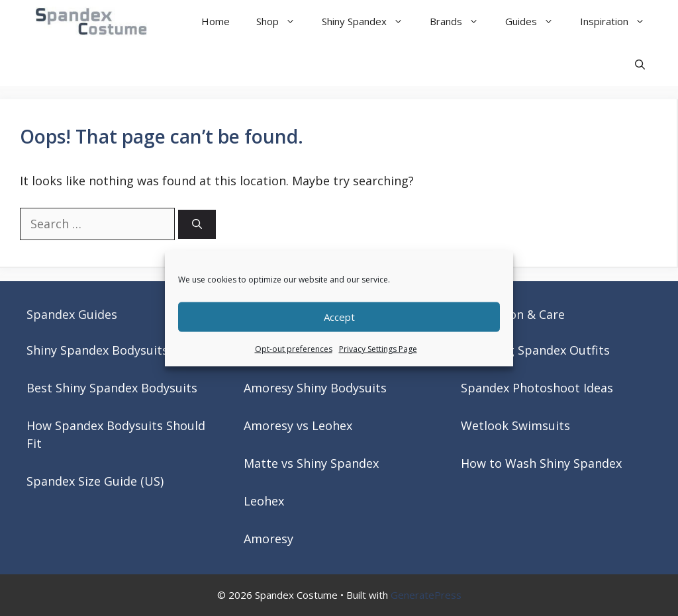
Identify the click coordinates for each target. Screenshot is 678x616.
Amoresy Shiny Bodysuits (315, 388)
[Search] (197, 225)
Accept (339, 317)
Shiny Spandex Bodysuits (97, 350)
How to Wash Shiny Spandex (541, 463)
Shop (282, 22)
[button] (640, 65)
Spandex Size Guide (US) (95, 481)
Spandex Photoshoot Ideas (537, 388)
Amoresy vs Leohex (298, 425)
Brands (461, 22)
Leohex (264, 501)
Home (216, 21)
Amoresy (268, 539)
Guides (536, 22)
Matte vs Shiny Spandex (311, 463)
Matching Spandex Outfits (535, 350)
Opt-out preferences (294, 348)
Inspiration (619, 22)
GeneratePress (426, 595)
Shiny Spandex (369, 22)
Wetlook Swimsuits (515, 425)
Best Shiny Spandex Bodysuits (112, 388)
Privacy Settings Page (378, 348)
